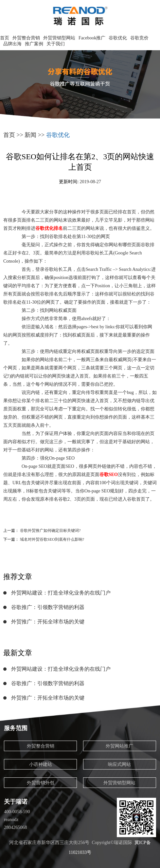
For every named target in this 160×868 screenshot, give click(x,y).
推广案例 (34, 44)
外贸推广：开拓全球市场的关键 (48, 622)
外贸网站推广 (119, 746)
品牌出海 (12, 44)
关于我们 (56, 44)
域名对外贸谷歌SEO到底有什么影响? (52, 539)
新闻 (30, 135)
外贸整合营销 (26, 38)
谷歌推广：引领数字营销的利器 (48, 607)
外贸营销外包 (41, 783)
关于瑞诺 (16, 802)
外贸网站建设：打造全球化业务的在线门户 (61, 593)
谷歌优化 (118, 38)
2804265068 (15, 827)
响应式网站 (119, 764)
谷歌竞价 (139, 38)
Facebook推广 (92, 38)
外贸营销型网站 (59, 38)
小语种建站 (41, 764)
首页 (5, 38)
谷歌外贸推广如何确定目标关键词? (50, 531)
